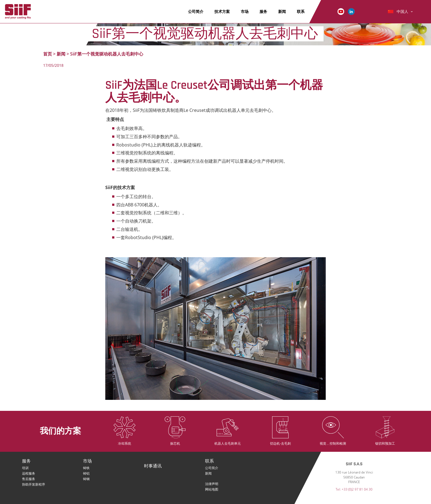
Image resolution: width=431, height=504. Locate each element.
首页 (48, 54)
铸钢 (86, 479)
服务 (263, 11)
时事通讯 (153, 466)
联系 (301, 11)
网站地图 (212, 489)
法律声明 (212, 484)
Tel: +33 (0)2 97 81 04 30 (354, 489)
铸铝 (86, 473)
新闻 (282, 11)
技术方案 (222, 11)
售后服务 (29, 479)
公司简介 (196, 11)
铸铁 (86, 468)
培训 (25, 468)
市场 (245, 11)
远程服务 (29, 473)
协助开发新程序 (34, 484)
